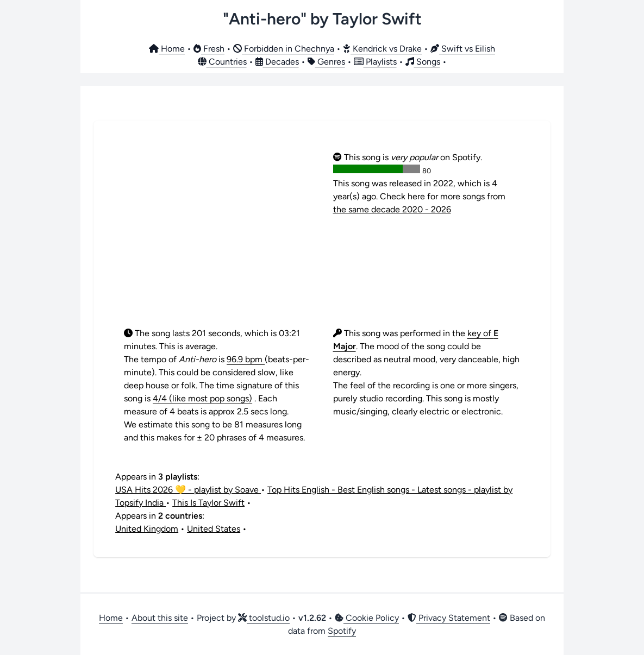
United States (214, 529)
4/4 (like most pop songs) (202, 398)
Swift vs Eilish (463, 49)
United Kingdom (147, 529)
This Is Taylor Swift (208, 503)
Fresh (209, 49)
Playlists (375, 62)
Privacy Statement (449, 618)
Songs (423, 62)
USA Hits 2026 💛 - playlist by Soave (188, 490)
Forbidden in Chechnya (284, 49)
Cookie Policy (367, 618)
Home (167, 49)
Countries (222, 62)
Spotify (342, 631)
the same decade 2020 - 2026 (392, 209)
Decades (277, 62)
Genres (326, 62)
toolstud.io (264, 618)
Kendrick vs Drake (382, 49)
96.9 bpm (246, 359)
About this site (160, 618)
